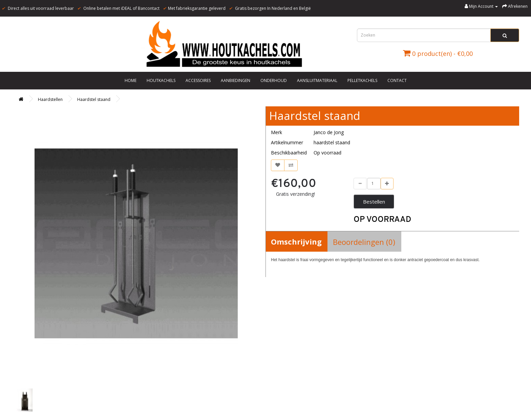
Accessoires (198, 80)
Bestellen (374, 202)
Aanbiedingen (236, 80)
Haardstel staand (94, 99)
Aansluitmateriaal (317, 80)
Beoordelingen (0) (364, 242)
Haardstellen (50, 99)
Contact (397, 80)
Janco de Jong (329, 132)
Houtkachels (161, 80)
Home (131, 80)
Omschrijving (296, 241)
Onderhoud (274, 80)
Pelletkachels (362, 80)
